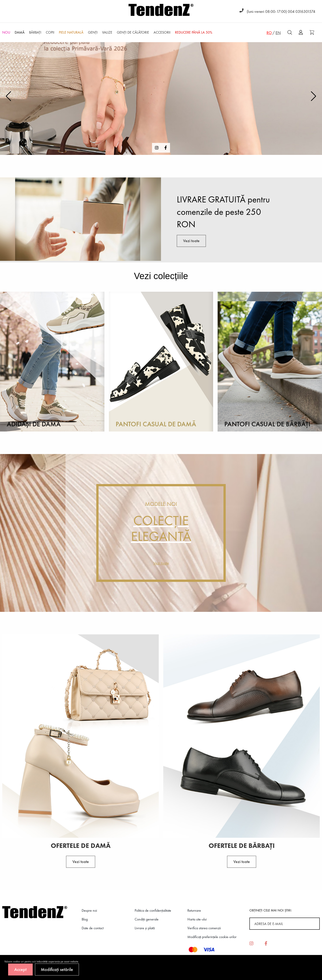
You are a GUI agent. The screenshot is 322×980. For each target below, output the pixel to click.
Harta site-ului (197, 919)
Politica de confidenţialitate (153, 910)
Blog (85, 919)
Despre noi (89, 910)
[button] (314, 96)
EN (278, 33)
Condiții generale (147, 919)
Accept (20, 969)
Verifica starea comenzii (204, 928)
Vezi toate (191, 241)
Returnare (194, 910)
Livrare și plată (145, 928)
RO (269, 33)
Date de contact (93, 928)
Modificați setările (57, 969)
